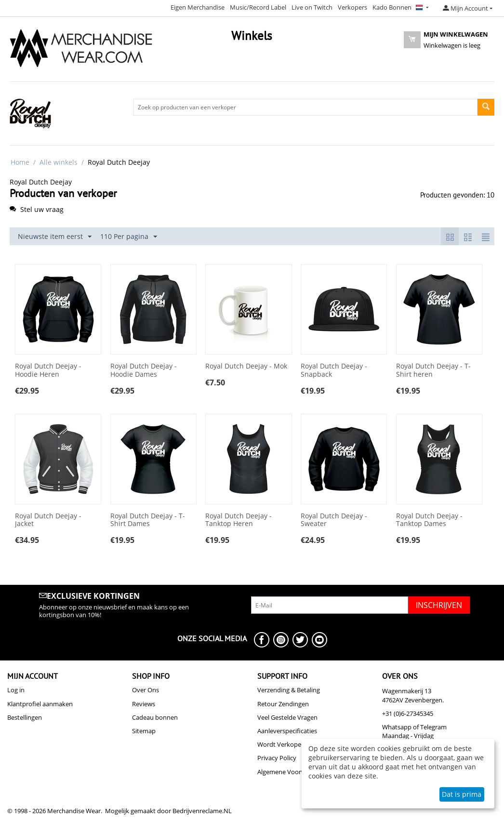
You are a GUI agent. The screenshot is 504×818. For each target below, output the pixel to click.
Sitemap (144, 731)
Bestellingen (25, 717)
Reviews (144, 704)
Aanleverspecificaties (287, 731)
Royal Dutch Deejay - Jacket (48, 520)
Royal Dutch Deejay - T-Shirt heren (433, 370)
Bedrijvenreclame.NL (202, 811)
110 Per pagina (129, 237)
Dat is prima (462, 794)
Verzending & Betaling (289, 690)
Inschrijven (439, 605)
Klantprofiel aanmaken (40, 704)
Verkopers (352, 7)
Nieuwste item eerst (55, 237)
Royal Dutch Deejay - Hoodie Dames (144, 370)
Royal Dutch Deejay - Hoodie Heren (48, 370)
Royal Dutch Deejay (41, 182)
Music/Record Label (258, 7)
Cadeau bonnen (155, 717)
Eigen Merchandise (198, 7)
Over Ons (146, 690)
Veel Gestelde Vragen (287, 717)
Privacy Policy (277, 758)
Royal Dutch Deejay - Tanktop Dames (429, 520)
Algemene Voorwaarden (292, 772)
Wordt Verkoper (280, 744)
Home (20, 162)
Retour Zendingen (283, 704)
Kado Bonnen (392, 7)
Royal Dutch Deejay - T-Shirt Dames (148, 520)
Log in (16, 690)
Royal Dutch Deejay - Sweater (334, 520)
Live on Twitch (312, 7)
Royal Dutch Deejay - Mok (246, 366)
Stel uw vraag (37, 209)
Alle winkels (59, 162)
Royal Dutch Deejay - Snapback (334, 370)
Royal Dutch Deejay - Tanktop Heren (239, 520)
